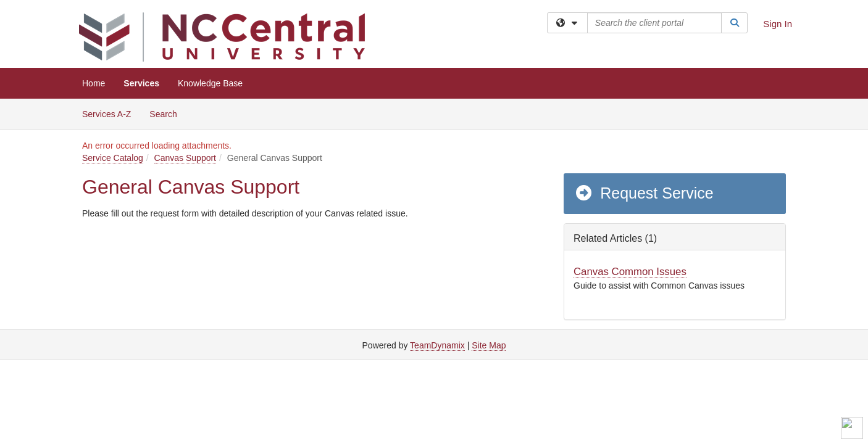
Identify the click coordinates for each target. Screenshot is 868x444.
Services (141, 83)
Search (168, 113)
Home (94, 83)
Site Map (489, 345)
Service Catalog (113, 158)
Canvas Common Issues (630, 272)
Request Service (644, 193)
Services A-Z (106, 114)
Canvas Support (185, 158)
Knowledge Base (210, 83)
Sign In (778, 24)
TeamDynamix (437, 345)
